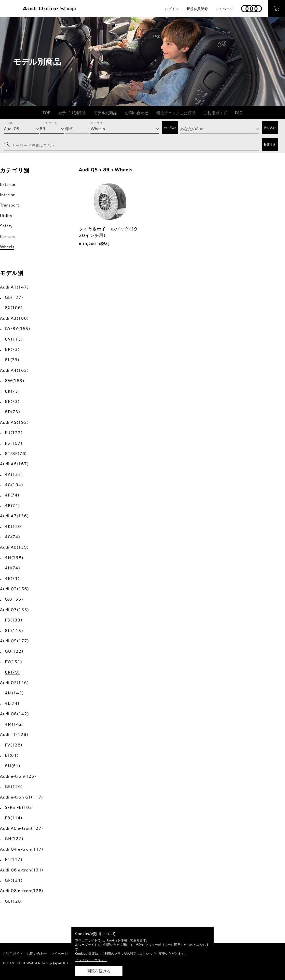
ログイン (172, 9)
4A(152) (14, 474)
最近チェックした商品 (176, 113)
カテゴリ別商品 (72, 113)
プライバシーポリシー (91, 960)
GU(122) (14, 651)
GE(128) (14, 901)
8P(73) (12, 349)
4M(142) (14, 724)
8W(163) (15, 381)
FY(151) (14, 662)
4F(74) (12, 495)
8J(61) (12, 755)
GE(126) (14, 787)
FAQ (239, 113)
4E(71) (12, 579)
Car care (8, 236)
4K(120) (14, 526)
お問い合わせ (137, 113)
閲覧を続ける (99, 971)
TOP (46, 113)
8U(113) (14, 631)
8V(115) (14, 339)
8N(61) (13, 766)
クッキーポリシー (158, 945)
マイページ (224, 9)
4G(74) (13, 537)
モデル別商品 (105, 113)
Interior (7, 195)
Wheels (7, 247)
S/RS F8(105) (19, 807)
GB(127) (14, 297)
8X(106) (14, 308)
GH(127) (14, 839)
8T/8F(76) (16, 454)
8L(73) (12, 360)
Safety (6, 226)
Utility (6, 216)
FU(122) (14, 433)
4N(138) (14, 558)
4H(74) (13, 568)
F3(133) (14, 620)
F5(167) (14, 443)
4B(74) (12, 506)
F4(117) (14, 859)
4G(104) (14, 485)
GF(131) (14, 880)
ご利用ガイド (215, 113)
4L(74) (12, 703)
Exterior (8, 184)
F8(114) (14, 818)
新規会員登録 (197, 9)
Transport (9, 205)
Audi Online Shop (49, 8)
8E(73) (12, 401)
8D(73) (13, 412)
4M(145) (14, 693)
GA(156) (14, 599)
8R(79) (12, 672)
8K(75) (12, 391)
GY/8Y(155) (18, 329)
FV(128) (14, 745)
